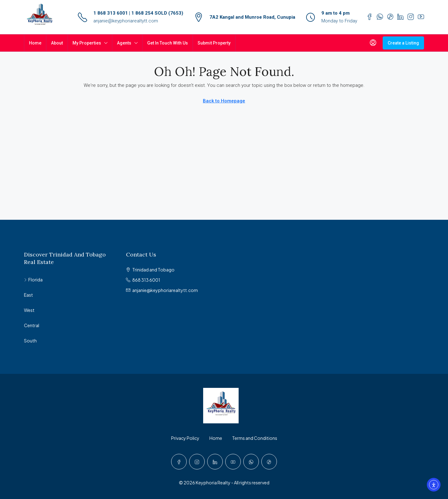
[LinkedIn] (215, 462)
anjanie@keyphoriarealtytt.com (126, 21)
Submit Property (214, 43)
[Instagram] (197, 462)
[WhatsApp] (251, 462)
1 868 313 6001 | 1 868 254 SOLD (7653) (138, 13)
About (57, 43)
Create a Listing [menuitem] (403, 43)
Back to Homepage (224, 101)
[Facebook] (179, 462)
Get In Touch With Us (168, 43)
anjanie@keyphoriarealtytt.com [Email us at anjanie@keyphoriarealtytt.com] (165, 290)
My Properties (87, 43)
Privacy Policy (185, 438)
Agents (124, 43)
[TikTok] (269, 462)
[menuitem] (373, 43)
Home (35, 43)
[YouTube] (233, 462)
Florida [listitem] (33, 280)
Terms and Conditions (255, 438)
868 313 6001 (146, 280)
